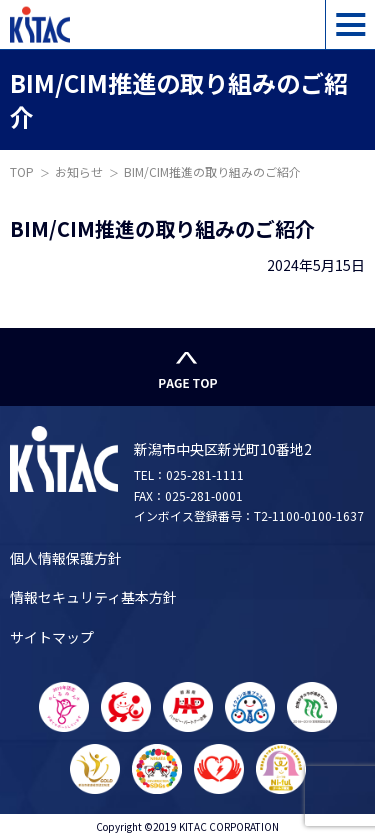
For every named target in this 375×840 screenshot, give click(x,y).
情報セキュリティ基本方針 (93, 597)
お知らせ (79, 171)
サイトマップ (52, 637)
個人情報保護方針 (66, 558)
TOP (22, 171)
